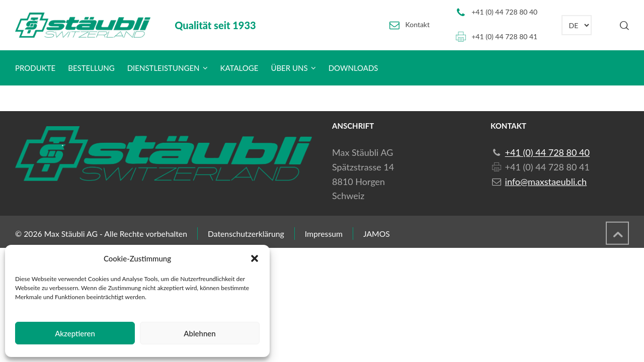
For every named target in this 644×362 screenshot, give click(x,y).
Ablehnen (199, 333)
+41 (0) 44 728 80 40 (504, 12)
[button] (255, 258)
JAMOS (377, 234)
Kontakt (418, 24)
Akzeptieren (75, 333)
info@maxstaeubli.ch (546, 182)
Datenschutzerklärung (246, 234)
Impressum (324, 234)
